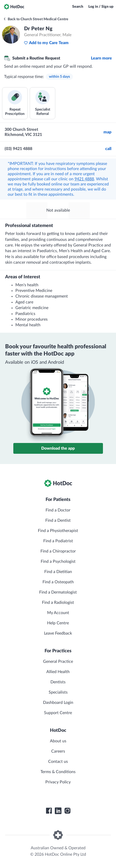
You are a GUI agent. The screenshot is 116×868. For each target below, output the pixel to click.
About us (58, 741)
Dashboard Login (58, 703)
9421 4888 (84, 179)
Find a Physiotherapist (58, 531)
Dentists (58, 682)
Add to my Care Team (46, 43)
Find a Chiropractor (58, 551)
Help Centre (58, 623)
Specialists (58, 692)
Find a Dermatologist (58, 592)
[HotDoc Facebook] (49, 811)
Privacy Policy (58, 782)
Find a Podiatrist (58, 541)
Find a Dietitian (58, 572)
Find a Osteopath (58, 582)
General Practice (58, 662)
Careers (58, 751)
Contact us (58, 762)
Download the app (58, 448)
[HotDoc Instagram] (67, 811)
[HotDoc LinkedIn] (58, 811)
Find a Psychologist (58, 561)
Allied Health (58, 672)
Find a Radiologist (58, 603)
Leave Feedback (58, 633)
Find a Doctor (58, 510)
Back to (36, 19)
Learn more (101, 58)
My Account (58, 613)
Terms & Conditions (58, 772)
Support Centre (58, 713)
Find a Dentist (58, 520)
